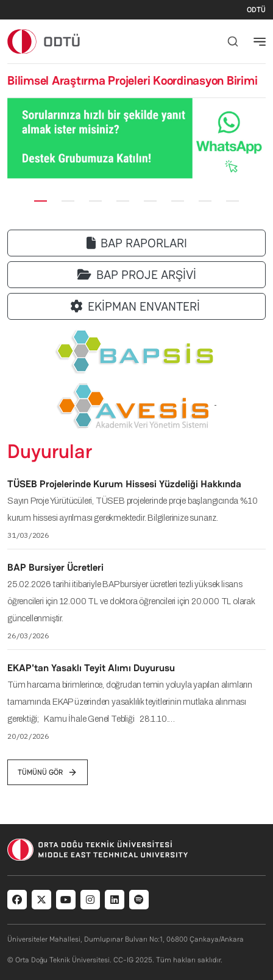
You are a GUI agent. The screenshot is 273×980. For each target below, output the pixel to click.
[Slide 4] (123, 201)
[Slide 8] (232, 201)
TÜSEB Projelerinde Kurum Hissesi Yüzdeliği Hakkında (124, 484)
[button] (17, 139)
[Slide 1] (41, 201)
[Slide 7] (205, 201)
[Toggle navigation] (260, 41)
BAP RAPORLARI (137, 243)
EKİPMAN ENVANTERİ (137, 306)
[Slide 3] (95, 201)
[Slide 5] (150, 201)
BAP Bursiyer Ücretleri (55, 567)
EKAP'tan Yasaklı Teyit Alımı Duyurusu (91, 668)
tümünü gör (48, 772)
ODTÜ (256, 10)
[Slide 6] (178, 201)
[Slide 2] (68, 201)
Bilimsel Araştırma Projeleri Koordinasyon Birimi (132, 80)
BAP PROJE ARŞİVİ (137, 275)
